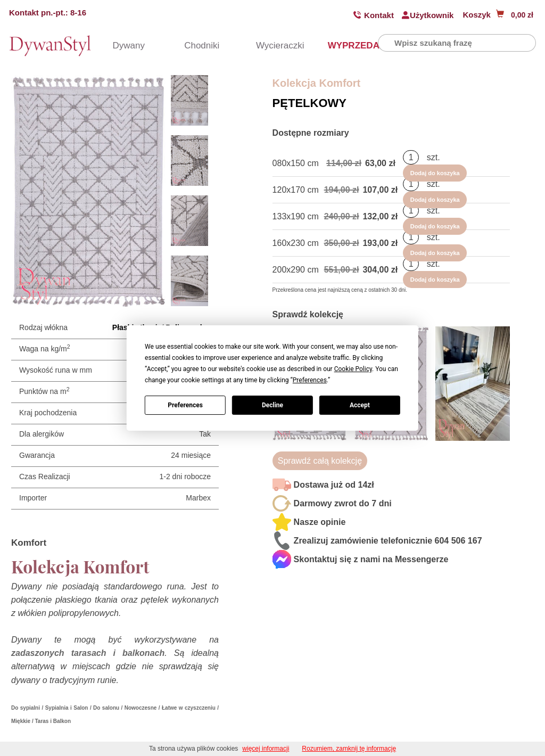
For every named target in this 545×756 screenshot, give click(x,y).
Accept (360, 405)
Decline (272, 405)
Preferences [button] (310, 380)
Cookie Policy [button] (353, 369)
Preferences (185, 405)
